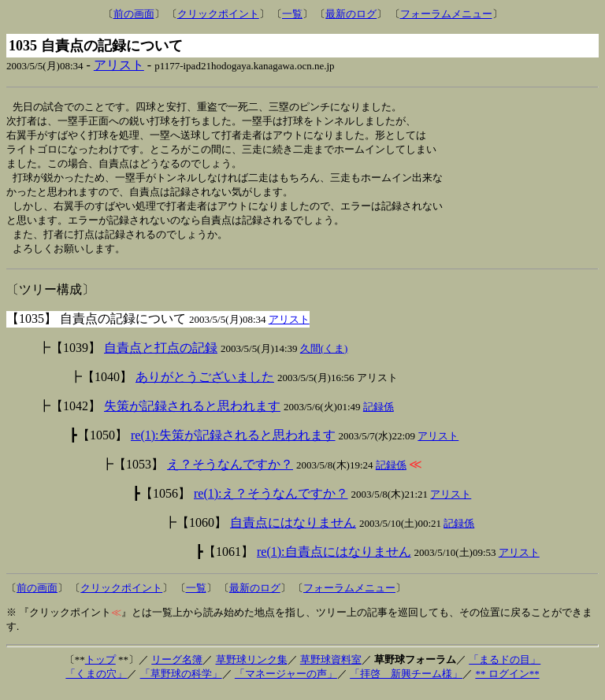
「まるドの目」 (505, 668)
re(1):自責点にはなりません (334, 560)
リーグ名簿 (177, 668)
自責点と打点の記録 (161, 356)
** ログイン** (507, 682)
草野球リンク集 (252, 668)
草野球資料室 (331, 668)
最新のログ (351, 14)
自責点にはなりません (293, 531)
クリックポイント (218, 14)
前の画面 (134, 14)
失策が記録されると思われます (192, 415)
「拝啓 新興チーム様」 (406, 682)
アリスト (119, 65)
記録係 (379, 415)
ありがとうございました (205, 385)
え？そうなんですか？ (230, 473)
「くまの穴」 (96, 682)
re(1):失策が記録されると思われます (233, 444)
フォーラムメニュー (446, 14)
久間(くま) (324, 357)
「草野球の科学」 (181, 682)
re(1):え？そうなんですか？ (271, 502)
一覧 (292, 14)
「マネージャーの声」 (286, 682)
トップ (100, 668)
